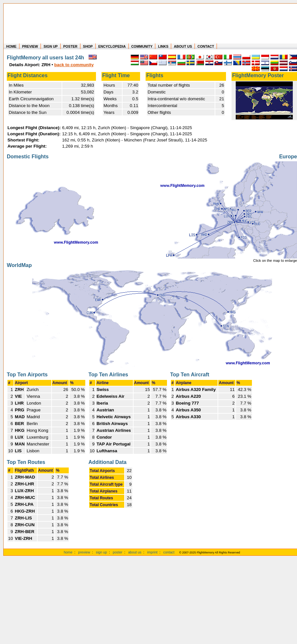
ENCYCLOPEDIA (112, 46)
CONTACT (206, 46)
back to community (74, 65)
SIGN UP (51, 46)
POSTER (70, 46)
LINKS (163, 46)
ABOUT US (183, 46)
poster (118, 552)
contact (169, 552)
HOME (11, 46)
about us (135, 552)
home (68, 552)
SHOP (88, 46)
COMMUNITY (142, 46)
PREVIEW (30, 46)
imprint (152, 552)
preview (84, 552)
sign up (101, 552)
